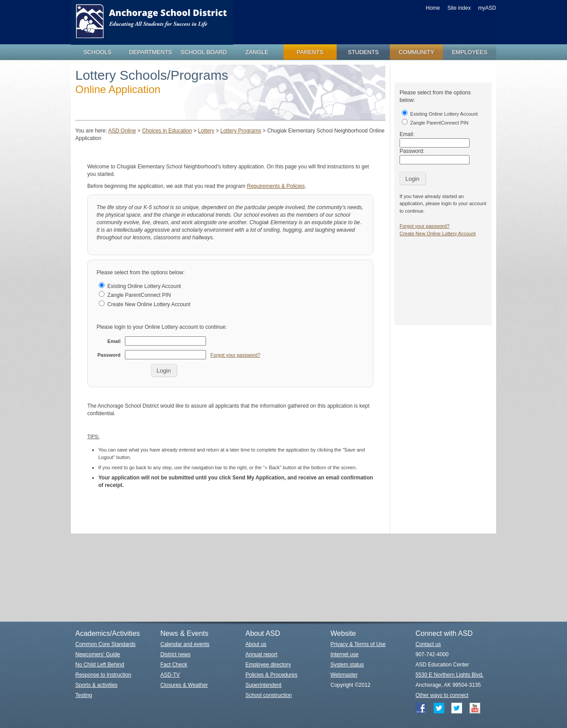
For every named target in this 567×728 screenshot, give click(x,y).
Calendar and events (185, 644)
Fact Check (174, 665)
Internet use (344, 654)
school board (204, 52)
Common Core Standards (105, 644)
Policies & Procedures (271, 675)
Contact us (428, 644)
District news (175, 654)
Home (433, 8)
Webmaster (344, 675)
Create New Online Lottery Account (145, 304)
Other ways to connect (442, 695)
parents (310, 52)
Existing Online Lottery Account (140, 286)
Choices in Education (167, 131)
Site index (459, 8)
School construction (269, 695)
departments (150, 52)
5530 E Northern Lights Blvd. (449, 675)
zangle (257, 52)
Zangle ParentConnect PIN (135, 295)
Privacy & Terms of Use (358, 644)
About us (256, 644)
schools (97, 52)
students (363, 52)
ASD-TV (170, 675)
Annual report (261, 654)
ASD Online (122, 131)
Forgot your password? (235, 355)
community (416, 52)
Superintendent (263, 685)
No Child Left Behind (100, 665)
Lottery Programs (241, 131)
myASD (487, 8)
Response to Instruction (103, 675)
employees (470, 52)
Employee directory (268, 665)
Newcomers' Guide (98, 654)
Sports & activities (96, 685)
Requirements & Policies (276, 186)
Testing (84, 695)
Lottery (206, 131)
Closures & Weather (184, 685)
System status (347, 665)
